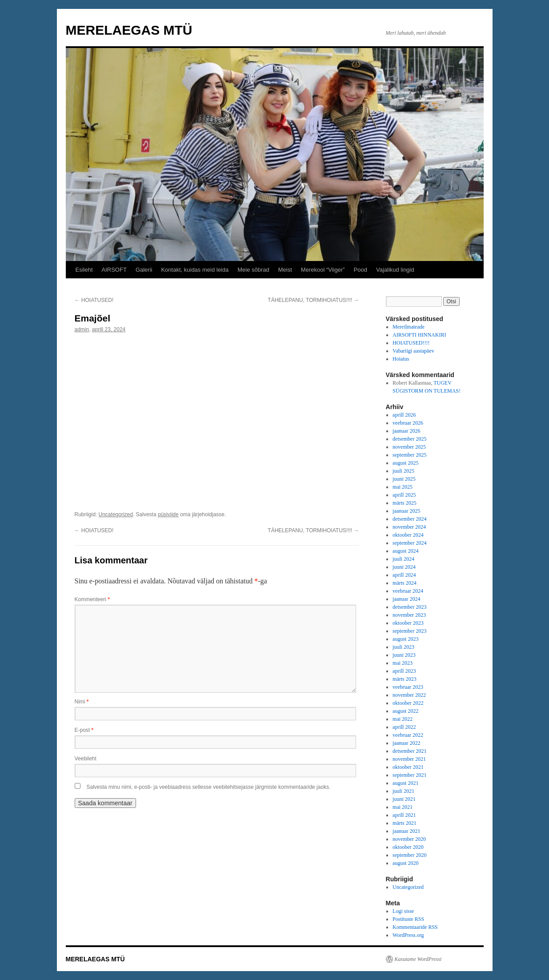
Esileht (84, 270)
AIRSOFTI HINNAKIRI (419, 335)
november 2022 (409, 695)
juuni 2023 (404, 655)
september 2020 (409, 855)
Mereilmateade (409, 327)
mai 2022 (403, 719)
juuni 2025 (404, 479)
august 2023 (405, 639)
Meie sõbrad (253, 270)
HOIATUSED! (94, 300)
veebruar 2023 (408, 687)
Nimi (82, 702)
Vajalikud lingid (395, 270)
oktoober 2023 (408, 623)
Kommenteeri (92, 599)
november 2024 (409, 527)
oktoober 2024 (408, 535)
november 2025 (409, 447)
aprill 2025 (404, 495)
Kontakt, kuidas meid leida (195, 270)
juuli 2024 (403, 559)
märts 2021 (405, 823)
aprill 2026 (404, 415)
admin (82, 329)
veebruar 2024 (408, 591)
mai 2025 (403, 487)
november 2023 (409, 615)
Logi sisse (403, 911)
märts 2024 (405, 583)
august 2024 (405, 551)
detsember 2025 (409, 439)
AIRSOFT (114, 270)
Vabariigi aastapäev (413, 351)
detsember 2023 (409, 607)
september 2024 (409, 543)
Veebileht (86, 759)
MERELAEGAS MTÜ (129, 30)
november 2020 (409, 839)
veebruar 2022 (408, 735)
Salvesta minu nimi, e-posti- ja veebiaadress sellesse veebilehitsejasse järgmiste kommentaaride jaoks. (209, 787)
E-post (84, 730)
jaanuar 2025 (406, 511)
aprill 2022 (404, 727)
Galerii (144, 270)
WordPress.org (408, 935)
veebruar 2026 (408, 423)
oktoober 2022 (408, 703)
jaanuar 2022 (406, 743)
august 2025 (405, 463)
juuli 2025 (403, 471)
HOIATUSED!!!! (411, 343)
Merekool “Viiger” (323, 270)
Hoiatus (401, 359)
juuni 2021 (404, 799)
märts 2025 (405, 503)
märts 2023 (405, 679)
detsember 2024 (409, 519)
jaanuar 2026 (406, 431)
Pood (361, 270)
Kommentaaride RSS (415, 927)
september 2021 (409, 775)
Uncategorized (116, 514)
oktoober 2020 (408, 847)
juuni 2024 (404, 567)
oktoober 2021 (408, 767)
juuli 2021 (403, 791)
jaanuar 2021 (406, 831)
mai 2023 (403, 663)
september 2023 (409, 631)
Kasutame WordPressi (418, 959)
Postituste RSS (408, 919)
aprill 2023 (404, 671)
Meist (285, 270)
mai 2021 (403, 807)
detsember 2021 (409, 751)
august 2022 (405, 711)
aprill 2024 (404, 575)
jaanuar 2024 (406, 599)
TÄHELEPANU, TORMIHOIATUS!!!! (313, 300)
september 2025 (409, 455)
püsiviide (168, 514)
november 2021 (409, 759)
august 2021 (405, 783)
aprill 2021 (404, 815)
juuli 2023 (403, 647)
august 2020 (405, 863)
